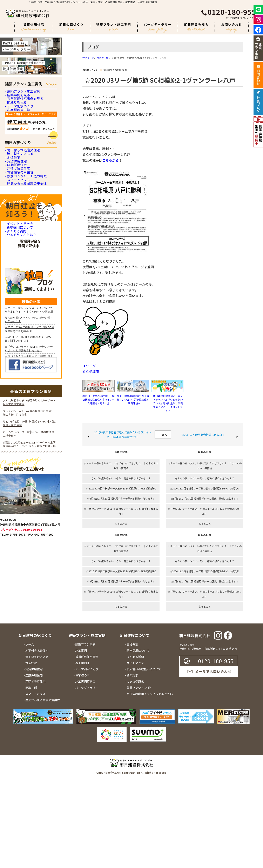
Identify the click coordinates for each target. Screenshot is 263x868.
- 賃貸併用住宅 (15, 233)
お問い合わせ (232, 27)
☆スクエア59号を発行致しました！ (203, 435)
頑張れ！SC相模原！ (117, 70)
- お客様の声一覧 (17, 151)
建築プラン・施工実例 (114, 26)
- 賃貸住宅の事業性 (18, 267)
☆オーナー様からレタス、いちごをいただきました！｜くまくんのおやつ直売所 (121, 466)
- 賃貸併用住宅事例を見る (23, 117)
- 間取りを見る (15, 129)
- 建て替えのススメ (18, 210)
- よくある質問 (15, 368)
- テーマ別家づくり (18, 140)
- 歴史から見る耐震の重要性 (25, 301)
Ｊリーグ (89, 366)
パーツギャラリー (158, 27)
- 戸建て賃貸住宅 (17, 256)
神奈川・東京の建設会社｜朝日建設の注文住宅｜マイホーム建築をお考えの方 (99, 399)
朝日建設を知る (196, 27)
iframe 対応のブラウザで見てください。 (30, 603)
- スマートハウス (17, 290)
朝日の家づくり (72, 26)
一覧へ (163, 435)
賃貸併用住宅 (34, 27)
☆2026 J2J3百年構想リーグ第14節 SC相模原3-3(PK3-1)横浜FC (121, 488)
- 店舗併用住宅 (15, 244)
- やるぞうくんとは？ (20, 378)
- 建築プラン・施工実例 (22, 95)
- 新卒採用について (18, 358)
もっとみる (121, 524)
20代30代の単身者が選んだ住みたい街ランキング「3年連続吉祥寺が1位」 (123, 435)
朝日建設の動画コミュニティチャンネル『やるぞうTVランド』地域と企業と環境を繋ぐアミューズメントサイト (168, 403)
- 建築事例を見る (17, 106)
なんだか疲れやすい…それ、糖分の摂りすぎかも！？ (121, 478)
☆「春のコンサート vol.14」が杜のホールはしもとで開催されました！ (121, 511)
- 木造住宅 (12, 222)
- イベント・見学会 (18, 348)
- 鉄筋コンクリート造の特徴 (25, 278)
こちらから (110, 160)
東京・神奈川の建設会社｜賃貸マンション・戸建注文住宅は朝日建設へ (133, 399)
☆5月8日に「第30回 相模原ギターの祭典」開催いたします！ (121, 498)
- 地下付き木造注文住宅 (22, 199)
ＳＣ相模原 (91, 372)
